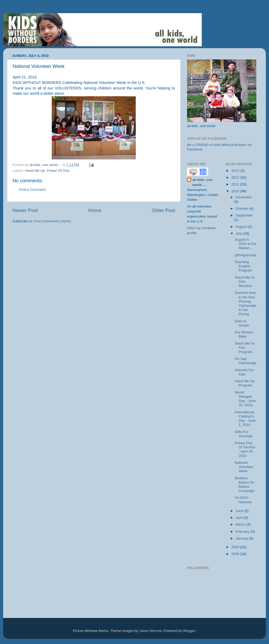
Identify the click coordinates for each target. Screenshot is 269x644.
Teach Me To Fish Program (245, 348)
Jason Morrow (151, 631)
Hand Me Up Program (245, 383)
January (242, 538)
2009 (236, 547)
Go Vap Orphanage (245, 361)
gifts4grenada (245, 255)
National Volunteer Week (244, 467)
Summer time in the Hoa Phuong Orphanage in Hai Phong (245, 303)
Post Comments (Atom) (53, 221)
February (243, 532)
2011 (236, 184)
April (240, 518)
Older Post (164, 210)
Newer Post (25, 210)
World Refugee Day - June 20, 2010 (245, 399)
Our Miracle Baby (244, 334)
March (241, 524)
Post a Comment (32, 190)
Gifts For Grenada (244, 434)
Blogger (189, 631)
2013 (236, 171)
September (244, 215)
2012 (236, 177)
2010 (236, 191)
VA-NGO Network (243, 500)
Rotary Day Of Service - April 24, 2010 (245, 449)
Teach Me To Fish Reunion (245, 282)
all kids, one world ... (202, 182)
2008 (236, 554)
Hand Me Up (35, 171)
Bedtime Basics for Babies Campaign (245, 485)
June (240, 511)
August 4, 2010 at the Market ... (245, 244)
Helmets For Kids (244, 372)
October (242, 208)
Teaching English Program (243, 266)
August (242, 227)
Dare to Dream (242, 323)
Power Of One (58, 171)
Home (95, 210)
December (244, 197)
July (239, 233)
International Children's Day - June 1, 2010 (245, 419)
